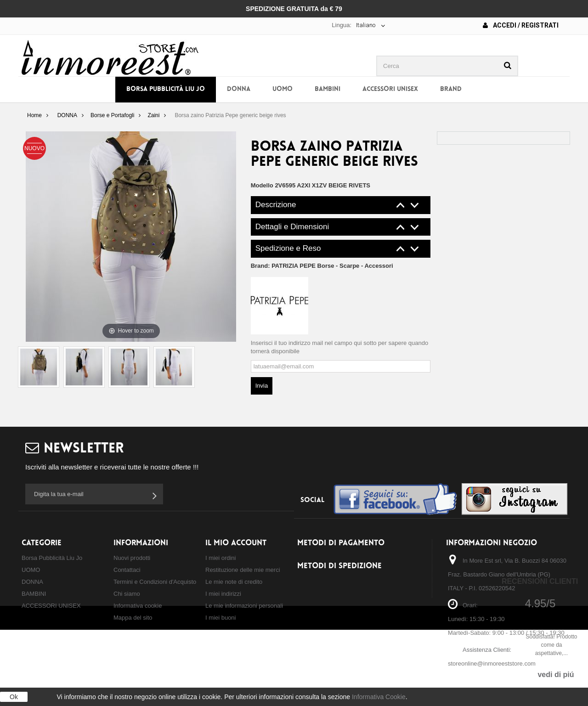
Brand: (322, 266)
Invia (262, 386)
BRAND (451, 89)
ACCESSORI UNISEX (390, 89)
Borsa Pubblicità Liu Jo (166, 89)
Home (34, 115)
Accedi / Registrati (521, 25)
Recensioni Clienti (540, 581)
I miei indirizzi (223, 594)
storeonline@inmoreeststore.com (492, 664)
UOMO (283, 89)
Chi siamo (127, 594)
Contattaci (127, 570)
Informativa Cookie (379, 697)
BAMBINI (328, 89)
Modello (262, 185)
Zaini (153, 115)
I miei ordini (220, 558)
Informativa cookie (138, 606)
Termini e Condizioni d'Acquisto (155, 582)
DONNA (239, 89)
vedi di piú (556, 675)
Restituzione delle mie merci (243, 570)
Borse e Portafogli (112, 115)
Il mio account (236, 543)
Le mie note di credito (234, 582)
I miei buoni (220, 618)
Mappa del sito (133, 618)
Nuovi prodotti (132, 558)
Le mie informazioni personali (244, 606)
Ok (14, 697)
